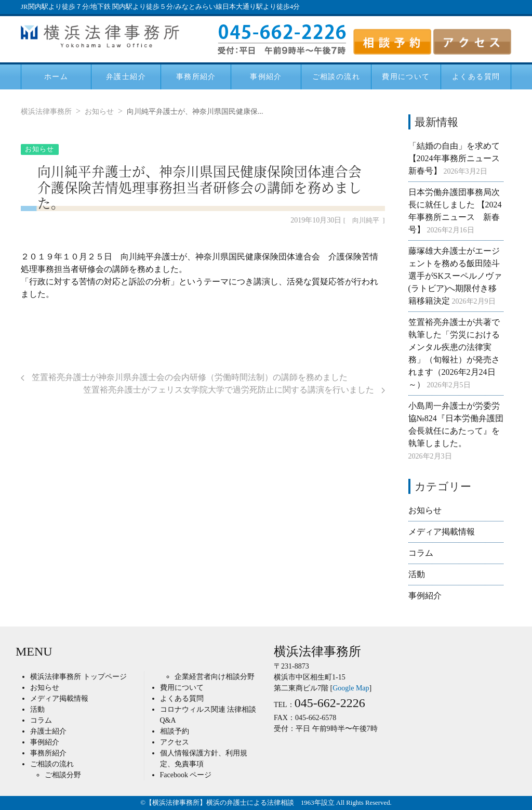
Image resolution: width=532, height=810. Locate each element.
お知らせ (99, 112)
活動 (417, 574)
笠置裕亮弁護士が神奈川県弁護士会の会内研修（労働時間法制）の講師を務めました (184, 377)
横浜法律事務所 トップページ (78, 677)
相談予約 (175, 731)
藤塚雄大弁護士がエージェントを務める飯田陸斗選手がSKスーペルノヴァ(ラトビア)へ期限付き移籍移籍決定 (455, 276)
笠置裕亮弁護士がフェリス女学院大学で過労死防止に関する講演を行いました (234, 390)
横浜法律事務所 (46, 112)
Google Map (351, 688)
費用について (406, 76)
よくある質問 (476, 76)
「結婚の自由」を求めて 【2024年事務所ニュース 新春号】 (458, 158)
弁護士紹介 (126, 76)
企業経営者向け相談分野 (215, 677)
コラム (421, 553)
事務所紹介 (196, 76)
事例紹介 (266, 76)
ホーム (56, 76)
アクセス (175, 742)
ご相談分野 (63, 775)
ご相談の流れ (336, 76)
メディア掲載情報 (442, 532)
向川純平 (366, 220)
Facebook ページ (186, 775)
